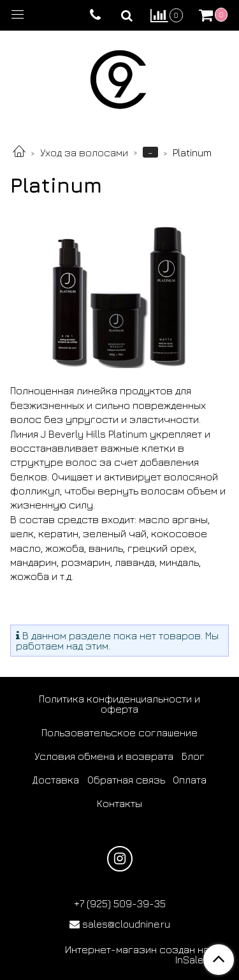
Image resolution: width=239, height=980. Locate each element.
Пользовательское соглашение (119, 732)
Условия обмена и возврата (104, 756)
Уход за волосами (84, 152)
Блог (193, 756)
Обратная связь (126, 780)
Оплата (190, 780)
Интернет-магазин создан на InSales (137, 954)
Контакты (119, 803)
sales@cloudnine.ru (126, 924)
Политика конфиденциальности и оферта (119, 704)
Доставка (56, 780)
